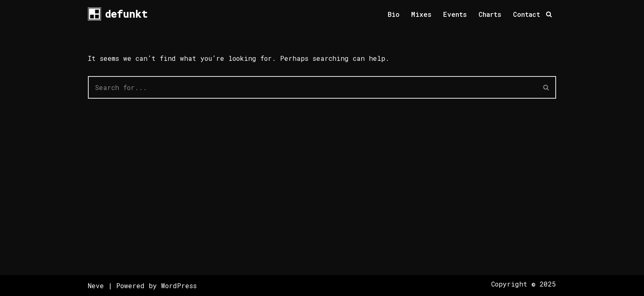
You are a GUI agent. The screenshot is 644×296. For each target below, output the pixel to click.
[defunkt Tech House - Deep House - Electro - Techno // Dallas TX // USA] (118, 14)
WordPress (179, 286)
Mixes (421, 14)
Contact (527, 14)
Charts (490, 14)
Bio (394, 14)
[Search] (549, 14)
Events (455, 14)
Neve (96, 286)
